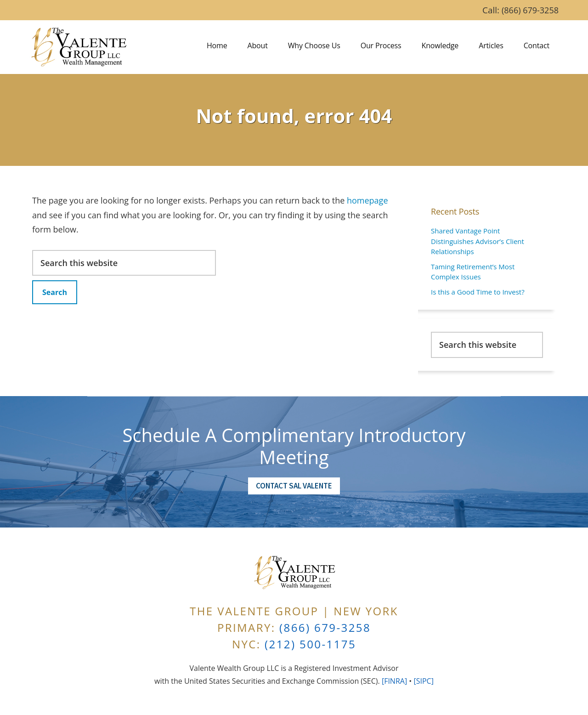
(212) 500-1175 (310, 644)
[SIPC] (423, 681)
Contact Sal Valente (294, 486)
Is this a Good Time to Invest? (478, 292)
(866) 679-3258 (530, 10)
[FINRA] (394, 681)
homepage (367, 200)
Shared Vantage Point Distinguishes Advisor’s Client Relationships (478, 241)
